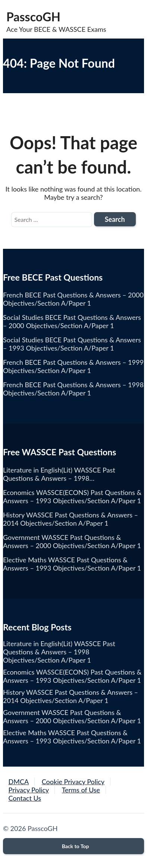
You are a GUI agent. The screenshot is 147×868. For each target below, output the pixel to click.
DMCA (19, 782)
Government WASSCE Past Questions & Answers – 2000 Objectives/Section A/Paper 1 (72, 716)
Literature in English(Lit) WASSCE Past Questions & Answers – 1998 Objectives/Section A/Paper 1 (59, 652)
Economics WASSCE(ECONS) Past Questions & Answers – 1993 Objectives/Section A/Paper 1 (72, 676)
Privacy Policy (29, 790)
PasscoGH (33, 17)
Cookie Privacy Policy (73, 782)
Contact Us (25, 798)
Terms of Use (81, 790)
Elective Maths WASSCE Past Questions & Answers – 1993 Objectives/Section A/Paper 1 (72, 737)
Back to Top (74, 846)
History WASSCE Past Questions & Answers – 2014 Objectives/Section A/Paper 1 (71, 696)
